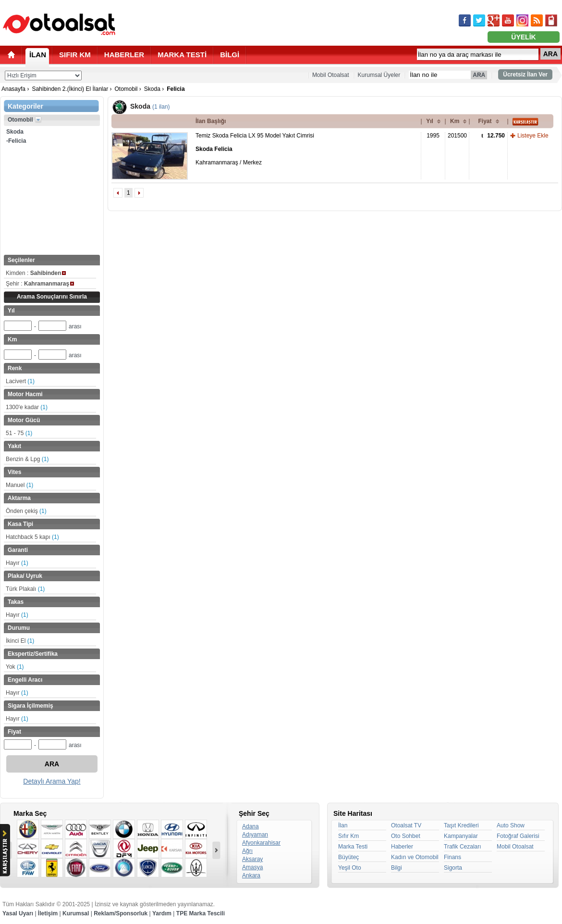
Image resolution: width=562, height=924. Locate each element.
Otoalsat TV (406, 825)
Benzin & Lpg (27, 459)
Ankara (251, 875)
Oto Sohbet (406, 836)
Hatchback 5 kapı (32, 537)
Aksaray (252, 859)
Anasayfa (13, 89)
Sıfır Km (348, 836)
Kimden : (36, 273)
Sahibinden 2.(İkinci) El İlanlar (70, 89)
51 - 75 (19, 433)
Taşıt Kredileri (461, 825)
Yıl (430, 121)
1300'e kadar (27, 407)
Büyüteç (348, 857)
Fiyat (485, 121)
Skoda (152, 89)
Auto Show (511, 825)
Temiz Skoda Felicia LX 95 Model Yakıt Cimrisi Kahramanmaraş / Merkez (255, 149)
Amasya (252, 867)
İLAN (38, 55)
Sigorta (453, 868)
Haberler (402, 847)
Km (455, 121)
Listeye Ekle (533, 136)
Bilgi (397, 868)
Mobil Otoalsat (331, 75)
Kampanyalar (461, 836)
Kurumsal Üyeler (379, 75)
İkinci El (20, 641)
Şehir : (40, 284)
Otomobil (126, 89)
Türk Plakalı (25, 589)
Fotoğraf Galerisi (518, 836)
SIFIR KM (75, 55)
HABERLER (124, 55)
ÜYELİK (523, 37)
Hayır (17, 563)
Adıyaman (255, 835)
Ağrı (247, 851)
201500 (457, 136)
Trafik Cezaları (463, 847)
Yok (15, 667)
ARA (550, 54)
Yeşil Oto (350, 868)
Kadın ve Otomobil (415, 857)
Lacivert (20, 381)
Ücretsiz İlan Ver (525, 75)
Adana (250, 826)
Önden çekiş (26, 511)
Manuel (19, 485)
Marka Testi (353, 847)
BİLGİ (230, 55)
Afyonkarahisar (261, 843)
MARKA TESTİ (182, 55)
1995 (433, 136)
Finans (452, 857)
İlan (343, 825)
